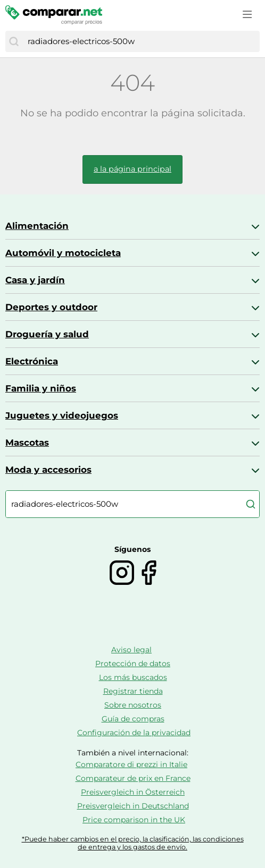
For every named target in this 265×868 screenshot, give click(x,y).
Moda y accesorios (48, 470)
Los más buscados (133, 677)
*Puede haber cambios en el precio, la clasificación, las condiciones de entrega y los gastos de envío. (133, 843)
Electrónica (32, 361)
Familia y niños (41, 388)
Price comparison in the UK (134, 820)
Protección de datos (133, 663)
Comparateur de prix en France (133, 778)
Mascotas (27, 442)
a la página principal (132, 169)
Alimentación (37, 226)
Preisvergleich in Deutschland (133, 806)
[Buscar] (14, 41)
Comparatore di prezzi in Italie (131, 764)
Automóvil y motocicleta (63, 253)
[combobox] (141, 41)
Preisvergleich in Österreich (133, 792)
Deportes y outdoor (51, 307)
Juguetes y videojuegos (62, 415)
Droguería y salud (47, 334)
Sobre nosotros (133, 705)
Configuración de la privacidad (134, 733)
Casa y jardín (35, 280)
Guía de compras (133, 719)
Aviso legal (131, 650)
